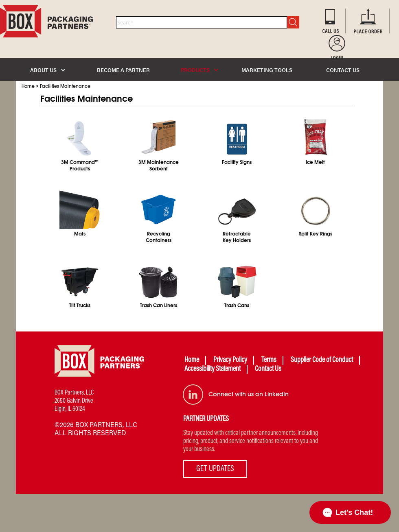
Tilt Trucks (80, 305)
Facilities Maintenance (65, 86)
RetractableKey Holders (237, 237)
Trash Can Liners (159, 305)
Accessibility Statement (213, 369)
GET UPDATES (215, 469)
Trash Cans (237, 305)
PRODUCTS (199, 70)
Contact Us (268, 369)
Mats (80, 234)
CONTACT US (343, 70)
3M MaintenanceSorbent (159, 166)
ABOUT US (48, 70)
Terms (269, 360)
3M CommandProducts (80, 166)
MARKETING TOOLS (267, 70)
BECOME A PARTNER (123, 70)
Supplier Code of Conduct (322, 360)
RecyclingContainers (159, 237)
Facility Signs (237, 162)
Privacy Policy (230, 360)
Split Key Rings (316, 234)
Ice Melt (315, 162)
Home (28, 86)
